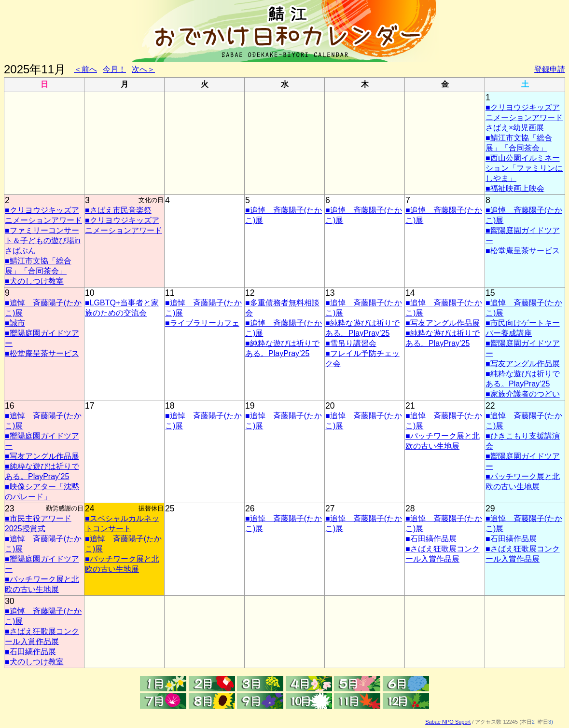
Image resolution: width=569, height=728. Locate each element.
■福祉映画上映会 (515, 188)
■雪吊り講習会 (351, 343)
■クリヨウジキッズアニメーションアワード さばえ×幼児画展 (524, 117)
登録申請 (550, 69)
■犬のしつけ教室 (34, 281)
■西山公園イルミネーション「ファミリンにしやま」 (524, 168)
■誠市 (15, 323)
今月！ (114, 69)
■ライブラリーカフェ (202, 323)
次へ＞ (143, 69)
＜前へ (85, 69)
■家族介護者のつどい (523, 394)
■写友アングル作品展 (443, 323)
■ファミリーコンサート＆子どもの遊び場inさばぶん (42, 240)
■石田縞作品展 (431, 539)
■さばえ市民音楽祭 (118, 210)
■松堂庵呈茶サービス (523, 251)
